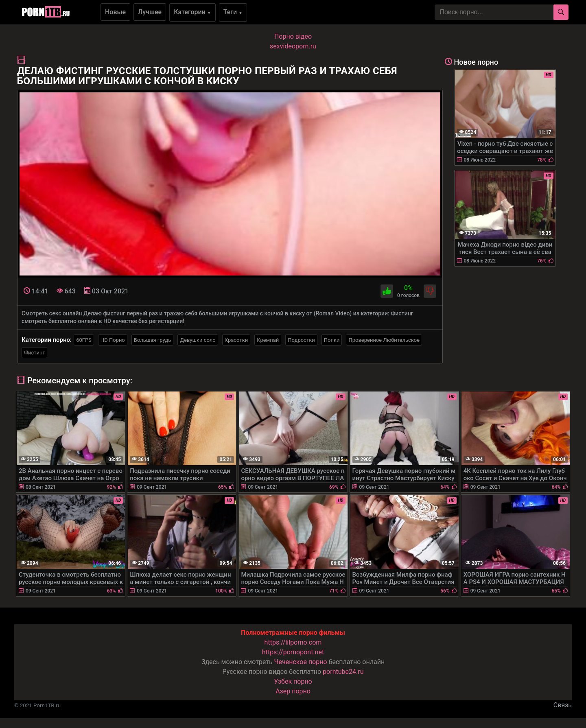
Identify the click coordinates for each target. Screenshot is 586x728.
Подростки (301, 340)
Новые (115, 12)
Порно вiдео (293, 36)
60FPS (84, 340)
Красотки (236, 340)
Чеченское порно (301, 662)
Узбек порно (293, 681)
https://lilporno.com (293, 642)
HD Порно (113, 340)
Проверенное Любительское (384, 340)
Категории (192, 12)
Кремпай (268, 340)
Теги (233, 12)
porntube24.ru (343, 672)
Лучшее (150, 12)
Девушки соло (198, 340)
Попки (332, 340)
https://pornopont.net (293, 652)
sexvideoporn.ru (293, 46)
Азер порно (293, 691)
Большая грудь (152, 340)
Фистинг (34, 353)
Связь (563, 705)
